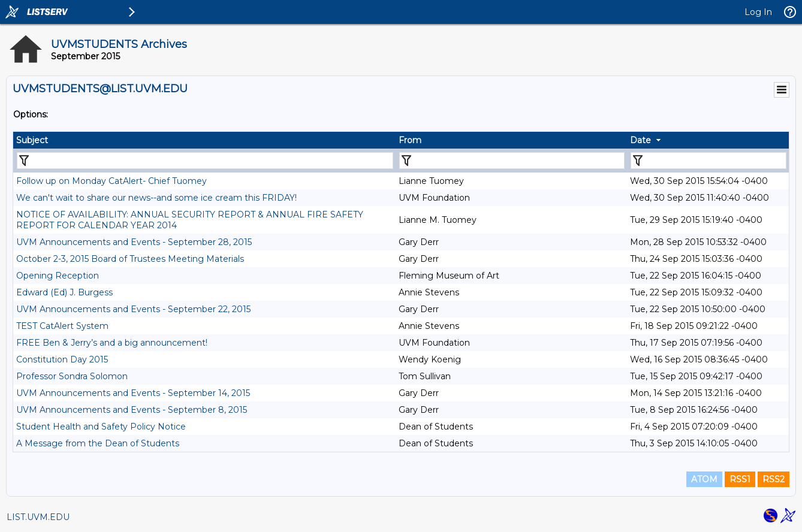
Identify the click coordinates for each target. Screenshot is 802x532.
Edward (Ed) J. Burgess (64, 292)
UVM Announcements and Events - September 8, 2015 (132, 410)
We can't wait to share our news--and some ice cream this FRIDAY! (156, 198)
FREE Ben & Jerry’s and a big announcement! (112, 343)
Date (640, 140)
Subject (32, 140)
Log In (758, 12)
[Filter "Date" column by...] (708, 161)
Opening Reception (58, 276)
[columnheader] (204, 140)
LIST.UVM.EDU (38, 517)
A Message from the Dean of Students (98, 443)
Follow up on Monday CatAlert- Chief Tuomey (111, 181)
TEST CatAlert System (62, 326)
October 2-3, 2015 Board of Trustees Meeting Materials (130, 259)
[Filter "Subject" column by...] (205, 161)
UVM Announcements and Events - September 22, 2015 (133, 309)
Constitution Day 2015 (62, 359)
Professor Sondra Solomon (72, 376)
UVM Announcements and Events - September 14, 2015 (133, 393)
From (410, 140)
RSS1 (740, 479)
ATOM (704, 479)
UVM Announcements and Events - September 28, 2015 (134, 242)
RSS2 (774, 479)
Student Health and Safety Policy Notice (101, 427)
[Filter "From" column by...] (512, 161)
